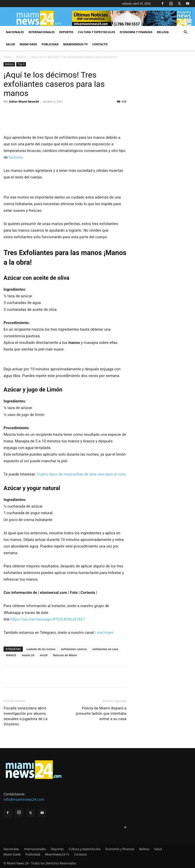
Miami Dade (28, 44)
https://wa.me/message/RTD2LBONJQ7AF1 (48, 619)
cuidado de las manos (41, 649)
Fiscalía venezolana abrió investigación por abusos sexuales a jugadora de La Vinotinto (26, 716)
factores (15, 157)
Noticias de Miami (65, 655)
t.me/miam (104, 633)
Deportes (66, 32)
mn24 (44, 655)
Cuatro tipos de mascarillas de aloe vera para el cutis (81, 474)
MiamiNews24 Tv (75, 44)
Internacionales (42, 32)
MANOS (11, 655)
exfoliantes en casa (105, 649)
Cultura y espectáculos (96, 32)
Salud (10, 44)
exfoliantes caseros (74, 649)
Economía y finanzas (136, 32)
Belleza (163, 32)
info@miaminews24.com (24, 799)
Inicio (7, 57)
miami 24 (28, 655)
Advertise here (134, 827)
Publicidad (50, 44)
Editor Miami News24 (24, 101)
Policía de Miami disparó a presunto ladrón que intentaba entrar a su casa (101, 713)
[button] (185, 32)
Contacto (100, 44)
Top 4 (21, 64)
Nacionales (15, 32)
